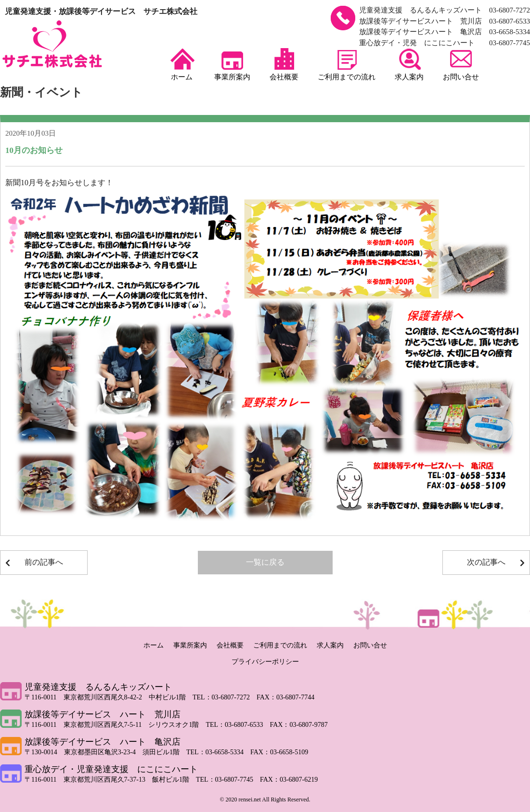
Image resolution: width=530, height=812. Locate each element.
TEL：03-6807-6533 (238, 725)
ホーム (182, 64)
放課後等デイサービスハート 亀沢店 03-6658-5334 (445, 32)
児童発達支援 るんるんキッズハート (98, 687)
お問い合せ (461, 64)
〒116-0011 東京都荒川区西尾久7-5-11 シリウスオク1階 (115, 725)
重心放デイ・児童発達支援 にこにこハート (111, 769)
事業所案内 (232, 64)
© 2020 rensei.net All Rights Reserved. (265, 799)
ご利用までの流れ (347, 64)
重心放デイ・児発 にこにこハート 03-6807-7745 (445, 43)
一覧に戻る (265, 562)
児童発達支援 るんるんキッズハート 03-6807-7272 (445, 10)
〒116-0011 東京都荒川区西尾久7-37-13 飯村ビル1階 (110, 780)
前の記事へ (44, 562)
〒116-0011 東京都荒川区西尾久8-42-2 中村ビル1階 (109, 697)
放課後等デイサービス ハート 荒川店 (103, 714)
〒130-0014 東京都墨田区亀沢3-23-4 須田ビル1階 (105, 752)
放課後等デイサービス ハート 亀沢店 (103, 742)
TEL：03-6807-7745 (228, 780)
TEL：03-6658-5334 (218, 752)
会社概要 (284, 64)
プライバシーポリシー (265, 662)
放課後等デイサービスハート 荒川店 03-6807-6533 (445, 21)
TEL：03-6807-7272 (225, 697)
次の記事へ (486, 562)
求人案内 (409, 64)
